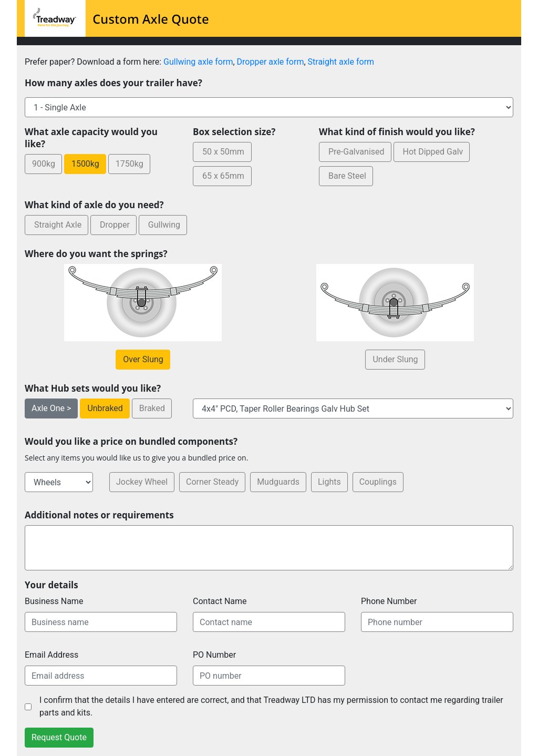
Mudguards (278, 482)
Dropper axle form (271, 62)
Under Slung (395, 359)
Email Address (51, 655)
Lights (329, 482)
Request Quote (59, 737)
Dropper (113, 225)
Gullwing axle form (198, 62)
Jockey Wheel (142, 482)
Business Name (54, 601)
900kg (43, 164)
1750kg (129, 164)
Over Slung (143, 359)
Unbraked (105, 408)
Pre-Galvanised (355, 152)
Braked (152, 408)
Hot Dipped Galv (432, 152)
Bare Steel (346, 176)
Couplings (378, 482)
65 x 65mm (222, 176)
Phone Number (389, 601)
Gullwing (163, 225)
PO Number (214, 655)
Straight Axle (56, 225)
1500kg (85, 164)
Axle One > (51, 408)
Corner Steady (212, 482)
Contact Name (220, 601)
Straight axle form (341, 62)
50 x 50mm (222, 152)
